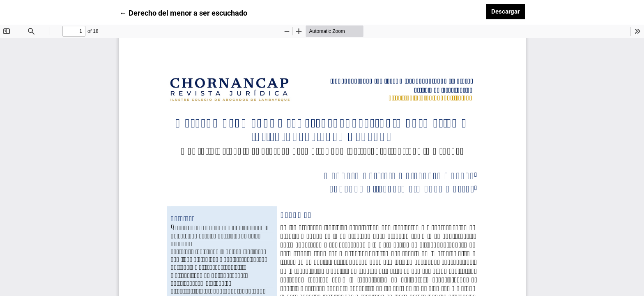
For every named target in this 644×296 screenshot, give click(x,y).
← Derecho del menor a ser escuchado (183, 12)
